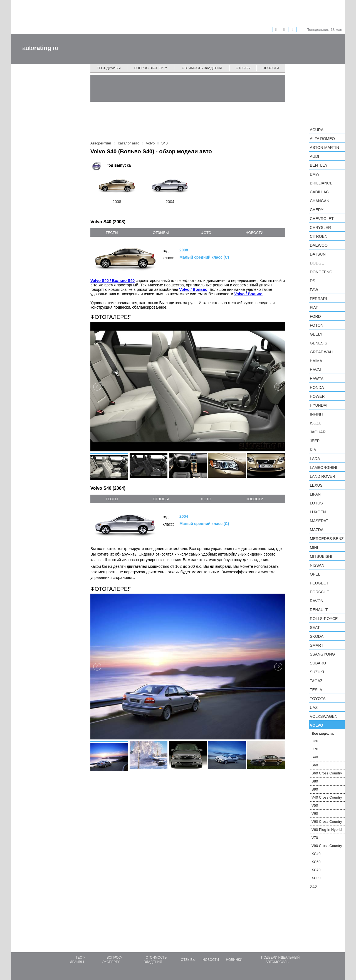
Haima (316, 361)
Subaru (318, 663)
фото (206, 233)
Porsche (319, 592)
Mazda (317, 530)
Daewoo (319, 245)
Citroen (319, 236)
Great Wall (322, 352)
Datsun (318, 254)
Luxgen (318, 512)
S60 (315, 765)
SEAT (315, 627)
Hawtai (317, 379)
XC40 (316, 854)
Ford (315, 316)
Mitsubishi (321, 556)
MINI (314, 547)
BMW (315, 174)
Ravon (317, 601)
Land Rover (322, 476)
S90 (315, 789)
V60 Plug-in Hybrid (327, 830)
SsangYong (322, 654)
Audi (314, 156)
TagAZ (316, 681)
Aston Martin (324, 147)
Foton (317, 325)
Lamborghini (323, 467)
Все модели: (323, 733)
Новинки (234, 960)
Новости (271, 68)
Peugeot (319, 583)
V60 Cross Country (327, 822)
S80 (315, 781)
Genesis (318, 343)
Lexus (316, 485)
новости (254, 233)
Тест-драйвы (109, 68)
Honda (317, 387)
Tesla (316, 690)
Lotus (316, 503)
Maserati (320, 521)
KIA (313, 450)
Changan (320, 201)
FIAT (314, 307)
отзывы (161, 233)
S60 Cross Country (327, 773)
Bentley (319, 165)
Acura (317, 130)
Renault (319, 610)
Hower (317, 396)
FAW (314, 290)
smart (317, 645)
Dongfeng (321, 272)
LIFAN (315, 494)
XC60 (316, 862)
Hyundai (319, 405)
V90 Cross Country (327, 846)
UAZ (314, 707)
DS (312, 281)
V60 (315, 813)
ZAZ (313, 887)
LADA (315, 459)
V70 (315, 838)
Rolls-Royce (324, 619)
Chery (317, 210)
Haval (316, 370)
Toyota (318, 699)
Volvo (317, 725)
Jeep (315, 441)
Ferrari (318, 299)
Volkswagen (324, 716)
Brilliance (321, 183)
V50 (315, 805)
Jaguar (318, 432)
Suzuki (317, 672)
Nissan (317, 565)
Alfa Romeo (322, 139)
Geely (316, 334)
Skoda (317, 636)
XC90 (316, 878)
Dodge (317, 263)
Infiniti (317, 414)
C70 (315, 749)
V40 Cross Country (327, 797)
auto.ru (40, 48)
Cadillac (319, 192)
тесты (112, 233)
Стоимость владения (202, 68)
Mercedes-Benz (327, 539)
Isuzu (316, 423)
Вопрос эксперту (151, 68)
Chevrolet (322, 219)
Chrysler (320, 227)
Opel (315, 574)
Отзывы (243, 68)
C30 (315, 741)
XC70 (316, 870)
